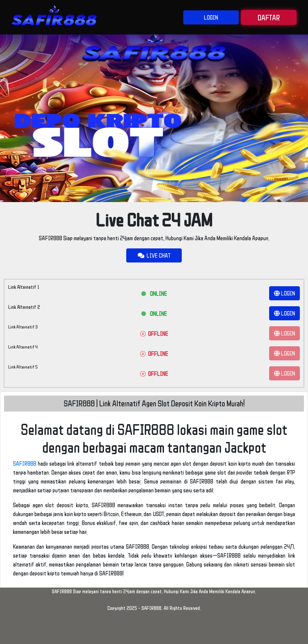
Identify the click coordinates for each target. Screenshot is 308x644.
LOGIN (211, 17)
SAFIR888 (25, 463)
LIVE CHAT (154, 255)
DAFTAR (269, 17)
